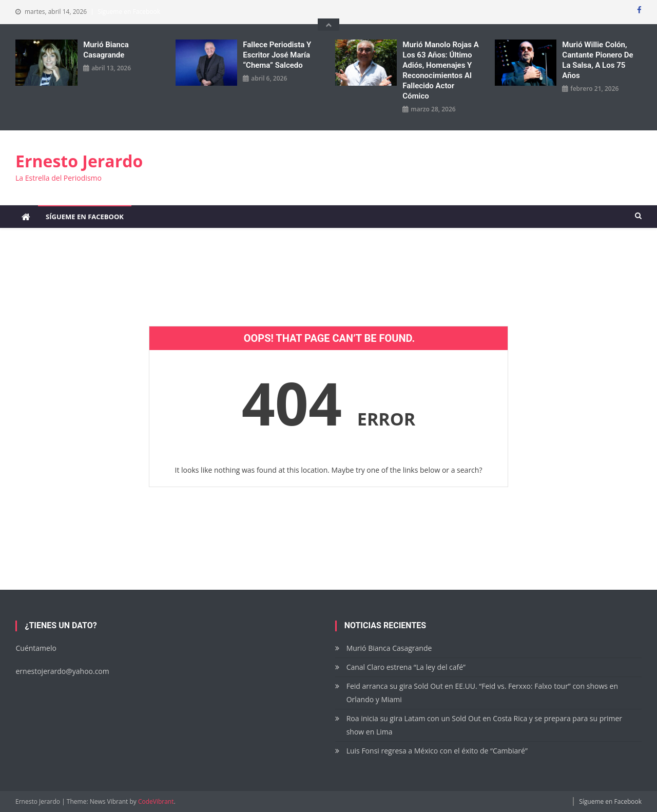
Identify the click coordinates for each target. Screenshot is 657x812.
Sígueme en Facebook (129, 12)
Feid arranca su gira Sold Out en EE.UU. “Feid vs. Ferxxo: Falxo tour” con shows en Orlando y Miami (482, 693)
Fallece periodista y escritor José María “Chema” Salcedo (277, 55)
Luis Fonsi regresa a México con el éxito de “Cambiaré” (437, 751)
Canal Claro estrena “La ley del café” (406, 667)
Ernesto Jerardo (79, 161)
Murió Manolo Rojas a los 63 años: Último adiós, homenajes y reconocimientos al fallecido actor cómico (441, 70)
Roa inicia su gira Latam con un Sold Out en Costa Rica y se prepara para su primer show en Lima (484, 725)
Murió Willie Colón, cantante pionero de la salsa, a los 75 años (597, 60)
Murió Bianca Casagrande (106, 50)
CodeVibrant (156, 801)
